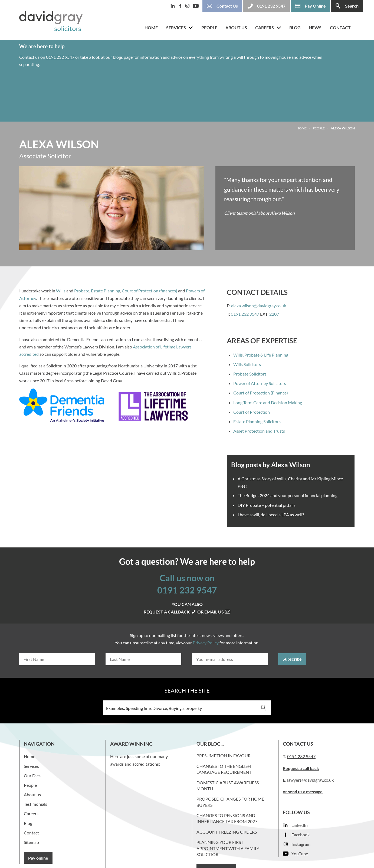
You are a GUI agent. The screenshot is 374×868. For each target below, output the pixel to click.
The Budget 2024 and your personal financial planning (288, 495)
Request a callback (170, 612)
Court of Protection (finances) (150, 291)
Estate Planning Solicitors (257, 421)
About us (236, 27)
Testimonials (35, 804)
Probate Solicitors (250, 374)
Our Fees (32, 776)
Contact (340, 27)
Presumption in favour (224, 756)
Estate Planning (106, 291)
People (209, 27)
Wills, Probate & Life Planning (261, 355)
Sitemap (31, 842)
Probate (82, 291)
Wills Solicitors (247, 364)
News (315, 27)
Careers (265, 27)
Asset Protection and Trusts (259, 431)
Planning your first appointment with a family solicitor (228, 848)
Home (151, 27)
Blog (295, 27)
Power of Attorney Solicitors (260, 383)
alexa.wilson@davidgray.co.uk (259, 306)
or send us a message (303, 792)
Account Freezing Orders (227, 832)
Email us (217, 612)
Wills (61, 291)
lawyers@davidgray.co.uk (310, 780)
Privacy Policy (206, 643)
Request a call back (301, 768)
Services (176, 27)
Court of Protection (252, 412)
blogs (118, 57)
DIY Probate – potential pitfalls (267, 505)
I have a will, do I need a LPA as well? (271, 515)
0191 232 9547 (60, 57)
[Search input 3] (180, 708)
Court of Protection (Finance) (261, 393)
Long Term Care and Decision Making (268, 402)
